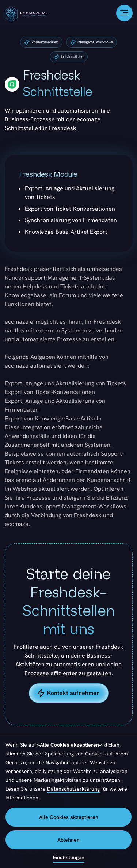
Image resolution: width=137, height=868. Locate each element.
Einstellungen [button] (69, 857)
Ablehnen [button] (68, 840)
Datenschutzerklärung (73, 789)
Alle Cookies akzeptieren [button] (69, 817)
